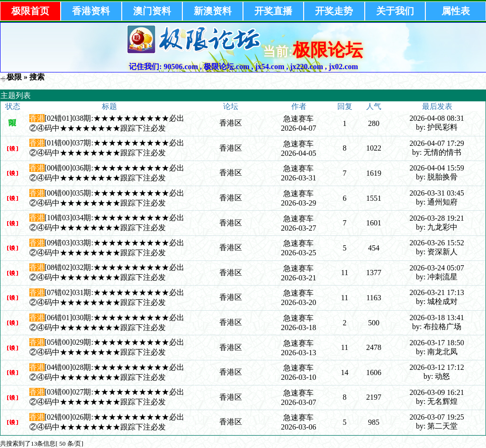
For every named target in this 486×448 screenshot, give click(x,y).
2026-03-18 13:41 (437, 318)
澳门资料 (152, 11)
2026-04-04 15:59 (437, 168)
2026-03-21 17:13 (437, 292)
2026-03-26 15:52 (437, 243)
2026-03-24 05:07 (437, 268)
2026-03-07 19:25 (437, 417)
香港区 (231, 123)
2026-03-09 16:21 (437, 392)
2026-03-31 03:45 (437, 193)
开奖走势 (334, 11)
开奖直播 (273, 11)
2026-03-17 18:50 (437, 343)
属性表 (456, 11)
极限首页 (30, 11)
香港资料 (91, 11)
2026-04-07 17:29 (437, 143)
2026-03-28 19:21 (437, 218)
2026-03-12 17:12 (437, 367)
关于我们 (395, 11)
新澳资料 (213, 11)
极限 (14, 77)
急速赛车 (298, 119)
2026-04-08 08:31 (437, 118)
